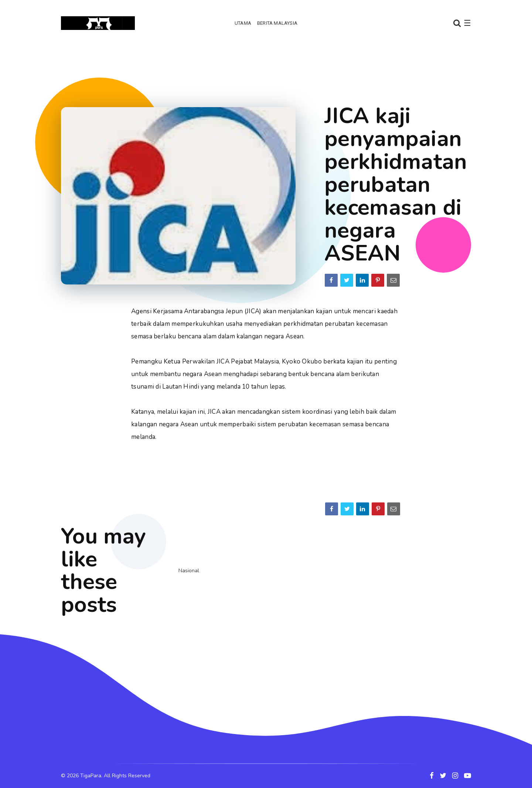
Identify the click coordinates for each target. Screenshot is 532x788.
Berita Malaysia (277, 23)
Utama (243, 23)
